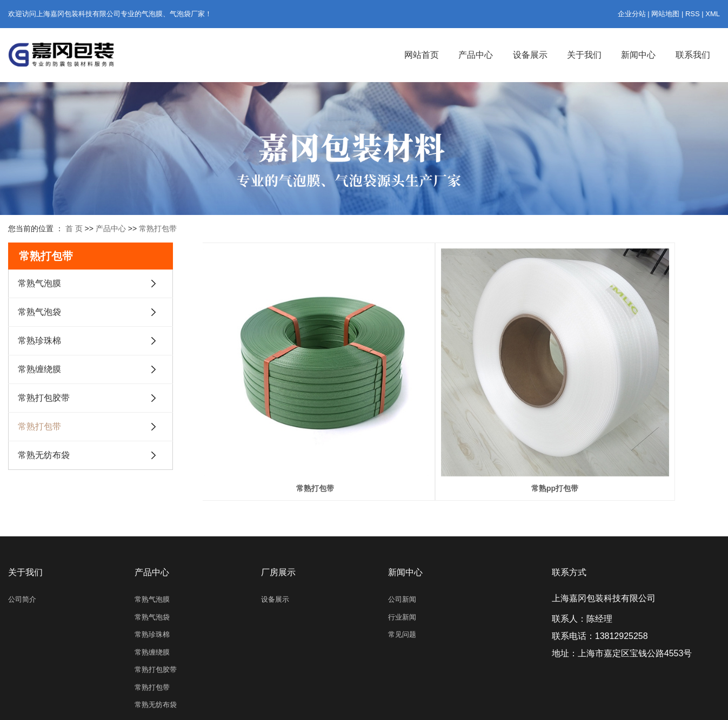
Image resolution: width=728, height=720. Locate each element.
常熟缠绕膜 (39, 369)
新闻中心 (638, 55)
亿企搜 (511, 705)
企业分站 (632, 14)
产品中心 (476, 55)
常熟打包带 (158, 228)
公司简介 (22, 568)
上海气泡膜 (328, 705)
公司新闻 (402, 568)
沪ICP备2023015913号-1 (240, 705)
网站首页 (422, 55)
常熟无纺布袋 (44, 455)
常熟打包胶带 (44, 398)
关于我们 (584, 55)
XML (713, 14)
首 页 (74, 228)
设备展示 (530, 55)
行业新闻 (402, 586)
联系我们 (693, 55)
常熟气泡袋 (39, 312)
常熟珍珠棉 (39, 341)
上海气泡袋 (362, 705)
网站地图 (666, 14)
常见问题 (402, 604)
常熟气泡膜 (39, 283)
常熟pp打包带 (438, 410)
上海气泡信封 (399, 705)
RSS (693, 14)
